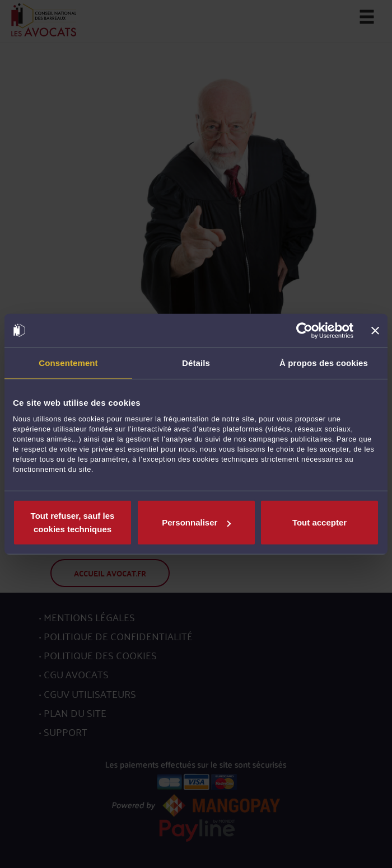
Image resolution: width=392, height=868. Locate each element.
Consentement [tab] (68, 362)
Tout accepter (319, 522)
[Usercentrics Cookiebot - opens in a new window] (304, 330)
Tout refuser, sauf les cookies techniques (73, 522)
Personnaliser (196, 522)
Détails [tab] (196, 362)
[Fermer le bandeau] (375, 330)
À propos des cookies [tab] (324, 362)
